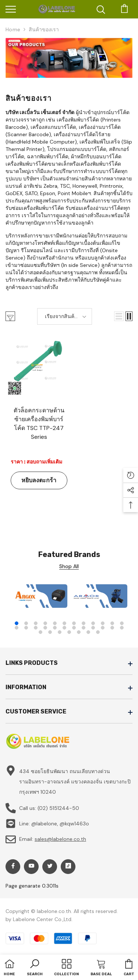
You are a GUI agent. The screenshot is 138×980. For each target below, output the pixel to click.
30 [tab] (88, 632)
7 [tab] (74, 623)
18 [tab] (64, 628)
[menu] (11, 9)
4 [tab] (45, 623)
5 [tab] (55, 623)
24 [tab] (122, 628)
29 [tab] (79, 632)
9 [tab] (93, 623)
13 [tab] (17, 628)
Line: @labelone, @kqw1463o (54, 824)
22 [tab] (103, 628)
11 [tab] (112, 623)
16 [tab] (45, 628)
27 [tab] (60, 632)
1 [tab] (17, 623)
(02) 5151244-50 (58, 808)
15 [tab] (36, 628)
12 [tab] (122, 623)
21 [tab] (93, 628)
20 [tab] (84, 628)
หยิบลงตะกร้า (39, 480)
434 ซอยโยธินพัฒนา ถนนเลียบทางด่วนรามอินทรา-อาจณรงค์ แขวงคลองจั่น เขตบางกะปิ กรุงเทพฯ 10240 (75, 782)
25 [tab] (40, 632)
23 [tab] (112, 628)
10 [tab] (103, 623)
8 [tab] (84, 623)
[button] (119, 316)
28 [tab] (69, 632)
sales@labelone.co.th (60, 839)
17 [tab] (55, 628)
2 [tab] (26, 623)
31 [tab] (98, 632)
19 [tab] (74, 628)
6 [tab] (64, 623)
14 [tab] (26, 628)
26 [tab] (50, 632)
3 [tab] (36, 623)
